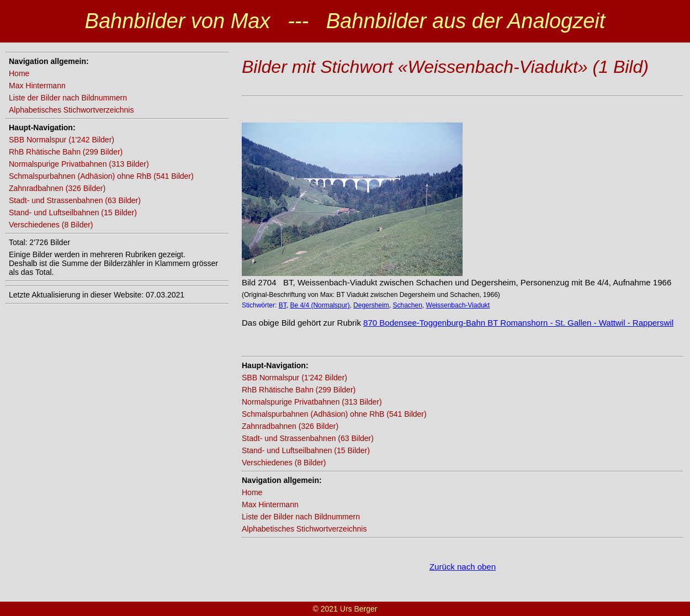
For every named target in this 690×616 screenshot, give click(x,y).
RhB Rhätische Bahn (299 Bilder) (66, 152)
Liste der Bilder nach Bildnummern (68, 98)
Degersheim (371, 305)
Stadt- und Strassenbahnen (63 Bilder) (75, 200)
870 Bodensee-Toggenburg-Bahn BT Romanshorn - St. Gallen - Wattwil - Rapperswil (518, 323)
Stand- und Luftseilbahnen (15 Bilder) (73, 213)
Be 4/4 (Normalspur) (320, 305)
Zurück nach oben (463, 567)
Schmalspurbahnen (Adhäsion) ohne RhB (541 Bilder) (101, 176)
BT (283, 305)
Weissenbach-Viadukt (458, 305)
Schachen (407, 305)
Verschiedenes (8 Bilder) (51, 225)
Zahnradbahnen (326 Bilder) (57, 188)
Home (19, 73)
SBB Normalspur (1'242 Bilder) (62, 140)
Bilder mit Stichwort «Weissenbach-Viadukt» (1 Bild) (445, 67)
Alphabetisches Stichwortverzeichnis (71, 110)
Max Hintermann (37, 86)
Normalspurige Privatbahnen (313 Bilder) (79, 164)
